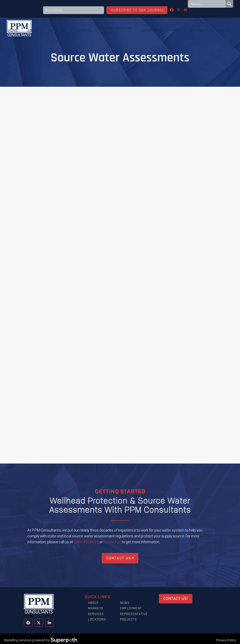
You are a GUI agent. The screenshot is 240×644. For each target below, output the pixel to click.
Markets (96, 608)
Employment (131, 608)
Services (96, 614)
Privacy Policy (226, 640)
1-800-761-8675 (86, 542)
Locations (97, 619)
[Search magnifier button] (229, 4)
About (93, 603)
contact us (112, 542)
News (125, 603)
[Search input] (208, 4)
